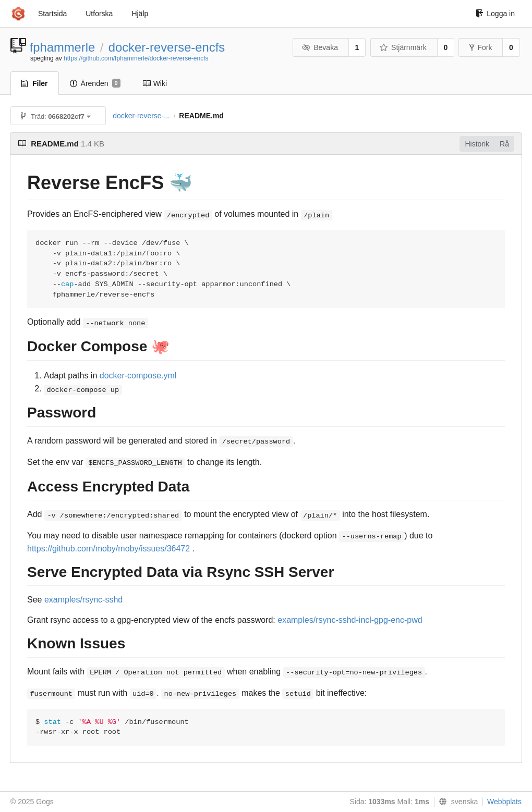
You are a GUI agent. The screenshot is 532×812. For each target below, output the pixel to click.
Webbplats (504, 802)
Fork (481, 47)
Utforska (99, 14)
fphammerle (63, 47)
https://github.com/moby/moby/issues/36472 (108, 549)
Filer (35, 83)
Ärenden (95, 83)
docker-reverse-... (141, 116)
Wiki (155, 83)
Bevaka (320, 47)
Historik (477, 144)
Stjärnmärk (403, 47)
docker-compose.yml (138, 376)
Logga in (495, 14)
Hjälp (140, 14)
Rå (504, 144)
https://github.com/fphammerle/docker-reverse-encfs (136, 58)
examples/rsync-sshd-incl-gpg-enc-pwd (350, 620)
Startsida (52, 14)
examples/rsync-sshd (83, 600)
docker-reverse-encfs (167, 47)
